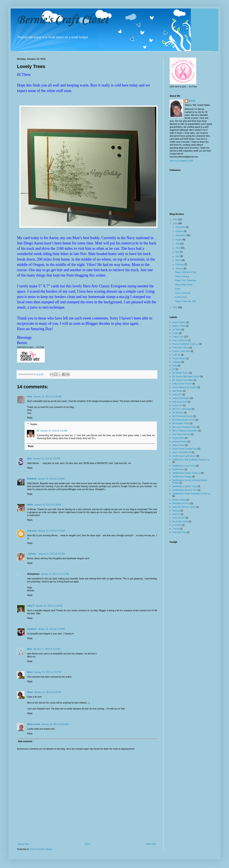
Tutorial (176, 529)
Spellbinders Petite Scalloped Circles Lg (191, 494)
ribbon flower (178, 445)
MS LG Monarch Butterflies (185, 431)
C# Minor (177, 330)
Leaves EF (177, 405)
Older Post (151, 844)
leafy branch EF (180, 402)
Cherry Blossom (180, 340)
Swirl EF (176, 514)
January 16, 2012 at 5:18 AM (48, 505)
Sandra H (32, 629)
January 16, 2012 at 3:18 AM (51, 479)
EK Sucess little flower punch (186, 377)
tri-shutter (177, 525)
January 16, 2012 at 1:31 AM (54, 431)
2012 (175, 223)
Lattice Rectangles (181, 398)
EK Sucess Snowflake (183, 380)
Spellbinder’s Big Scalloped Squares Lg (191, 460)
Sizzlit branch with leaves (184, 456)
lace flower (177, 391)
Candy (175, 333)
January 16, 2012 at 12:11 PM (55, 574)
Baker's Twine (179, 326)
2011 (175, 307)
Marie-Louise (34, 724)
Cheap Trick (178, 337)
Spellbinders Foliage (182, 477)
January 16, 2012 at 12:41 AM (47, 396)
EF (174, 369)
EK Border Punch (181, 373)
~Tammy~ (32, 554)
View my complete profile (181, 161)
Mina (30, 649)
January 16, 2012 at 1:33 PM (49, 606)
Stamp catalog (179, 500)
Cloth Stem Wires (181, 348)
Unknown (32, 531)
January (179, 269)
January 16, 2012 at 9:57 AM (52, 554)
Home (87, 844)
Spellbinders (178, 469)
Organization (178, 438)
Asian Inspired (179, 322)
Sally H (31, 606)
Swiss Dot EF (179, 518)
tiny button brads (180, 521)
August (179, 240)
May (178, 252)
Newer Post (24, 844)
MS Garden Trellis (181, 423)
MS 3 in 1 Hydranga (182, 409)
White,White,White (184, 285)
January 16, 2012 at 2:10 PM (51, 629)
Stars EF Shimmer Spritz (184, 507)
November (181, 227)
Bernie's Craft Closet (63, 20)
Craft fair (176, 355)
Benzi (30, 672)
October (179, 231)
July (178, 244)
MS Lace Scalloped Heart (184, 427)
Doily (175, 366)
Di (38, 431)
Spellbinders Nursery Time (185, 490)
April (178, 256)
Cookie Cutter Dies (181, 351)
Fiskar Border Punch (182, 384)
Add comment (25, 741)
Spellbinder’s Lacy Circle (184, 466)
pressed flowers (180, 442)
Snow (178, 289)
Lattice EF (177, 395)
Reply (30, 418)
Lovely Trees (181, 297)
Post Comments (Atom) (41, 849)
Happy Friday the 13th (185, 301)
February (180, 265)
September (181, 235)
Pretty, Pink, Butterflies (186, 280)
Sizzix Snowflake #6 (182, 452)
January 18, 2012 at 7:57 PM (48, 672)
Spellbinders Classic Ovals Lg (186, 473)
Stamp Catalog (182, 276)
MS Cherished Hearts (183, 416)
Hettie (30, 505)
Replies (34, 424)
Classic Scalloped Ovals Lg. (186, 344)
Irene (30, 396)
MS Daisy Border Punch (184, 420)
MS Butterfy (178, 413)
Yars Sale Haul (179, 532)
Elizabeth (32, 479)
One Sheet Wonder (181, 434)
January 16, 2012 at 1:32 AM (46, 459)
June (178, 248)
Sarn (29, 459)
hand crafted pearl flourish (185, 387)
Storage (176, 511)
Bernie (192, 101)
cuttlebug (177, 362)
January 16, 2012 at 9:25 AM (51, 531)
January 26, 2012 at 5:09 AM (55, 724)
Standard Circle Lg (181, 503)
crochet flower (179, 358)
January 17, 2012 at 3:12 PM (47, 649)
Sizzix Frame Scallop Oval (185, 449)
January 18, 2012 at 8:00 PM (48, 692)
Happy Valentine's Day (186, 272)
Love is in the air (183, 293)
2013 (175, 219)
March (179, 260)
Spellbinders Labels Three (185, 486)
